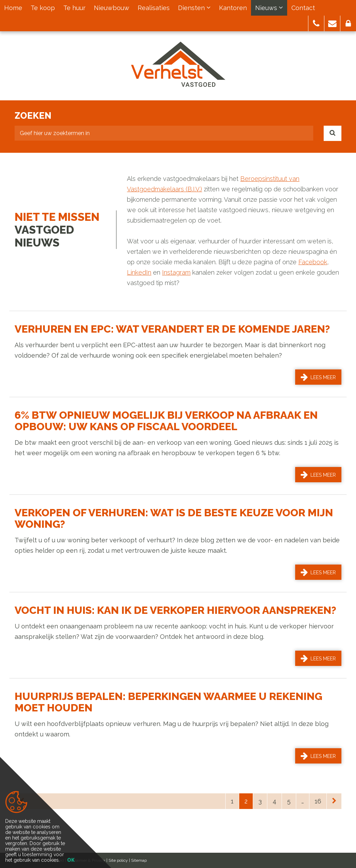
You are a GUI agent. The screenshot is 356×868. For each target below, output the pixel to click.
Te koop (43, 8)
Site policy (118, 860)
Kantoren (233, 8)
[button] (316, 23)
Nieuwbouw (112, 8)
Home (13, 8)
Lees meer (318, 377)
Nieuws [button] (269, 8)
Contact (303, 8)
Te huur (74, 8)
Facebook (313, 262)
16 (318, 801)
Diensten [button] (194, 8)
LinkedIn (139, 272)
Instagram (176, 272)
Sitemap (139, 860)
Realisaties (154, 8)
